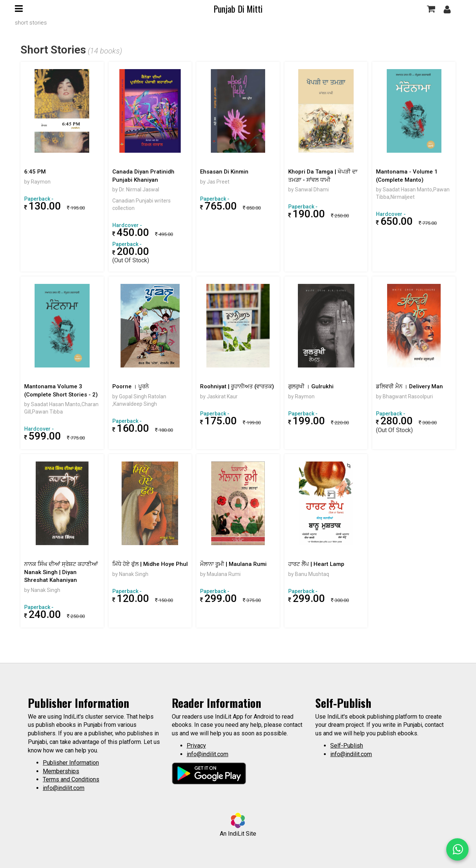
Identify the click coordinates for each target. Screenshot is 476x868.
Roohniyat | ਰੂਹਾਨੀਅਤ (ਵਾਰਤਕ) (237, 386)
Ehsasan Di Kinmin (224, 172)
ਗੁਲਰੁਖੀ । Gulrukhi (311, 386)
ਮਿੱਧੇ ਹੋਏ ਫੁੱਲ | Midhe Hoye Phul (150, 564)
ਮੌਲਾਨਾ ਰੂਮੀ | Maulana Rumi (233, 564)
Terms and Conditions (71, 779)
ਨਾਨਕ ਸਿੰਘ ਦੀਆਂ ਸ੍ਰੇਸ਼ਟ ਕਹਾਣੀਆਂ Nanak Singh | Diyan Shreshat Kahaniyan (61, 572)
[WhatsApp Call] (457, 849)
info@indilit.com (64, 788)
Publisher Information (71, 763)
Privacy (196, 746)
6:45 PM (35, 172)
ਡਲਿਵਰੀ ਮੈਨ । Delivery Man (409, 386)
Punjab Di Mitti (238, 9)
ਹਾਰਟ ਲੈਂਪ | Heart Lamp (316, 564)
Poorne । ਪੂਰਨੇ (131, 386)
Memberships (61, 771)
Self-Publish (347, 746)
